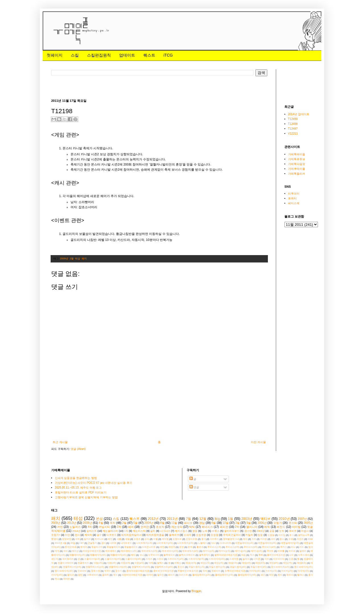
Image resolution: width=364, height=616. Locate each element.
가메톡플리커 (297, 174)
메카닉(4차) (257, 551)
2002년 (261, 531)
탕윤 (260, 535)
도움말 (271, 535)
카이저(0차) (255, 571)
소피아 (188, 535)
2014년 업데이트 (299, 114)
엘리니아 (252, 527)
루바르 (293, 531)
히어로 (67, 579)
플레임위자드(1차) (202, 575)
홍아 (311, 575)
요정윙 (215, 535)
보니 (142, 555)
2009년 (64, 259)
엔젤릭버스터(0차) (72, 567)
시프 (267, 559)
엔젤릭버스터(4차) (164, 567)
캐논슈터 (177, 527)
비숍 (243, 555)
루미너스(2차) (233, 547)
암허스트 (92, 531)
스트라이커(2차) (197, 559)
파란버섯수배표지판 (132, 575)
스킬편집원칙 (99, 55)
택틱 (192, 527)
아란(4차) (139, 563)
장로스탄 (96, 571)
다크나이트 (226, 543)
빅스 (252, 555)
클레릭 (106, 575)
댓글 (194, 487)
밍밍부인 (67, 539)
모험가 (278, 523)
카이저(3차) (303, 571)
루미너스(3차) (251, 547)
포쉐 (291, 539)
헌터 (280, 575)
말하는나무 (304, 535)
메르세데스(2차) (150, 551)
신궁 (291, 559)
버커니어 (99, 539)
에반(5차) (260, 563)
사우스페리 (304, 555)
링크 (311, 547)
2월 (72, 259)
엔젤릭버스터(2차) (118, 567)
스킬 (75, 55)
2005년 (308, 523)
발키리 (87, 539)
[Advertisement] (155, 87)
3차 (119, 527)
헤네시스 (207, 527)
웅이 (204, 539)
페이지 (171, 575)
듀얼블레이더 (113, 547)
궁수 (99, 535)
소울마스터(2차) (113, 559)
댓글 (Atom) (78, 449)
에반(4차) (247, 563)
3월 (237, 523)
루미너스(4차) (269, 547)
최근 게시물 (60, 442)
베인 (110, 539)
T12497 (293, 129)
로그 (291, 535)
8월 (162, 523)
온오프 (181, 567)
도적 (282, 531)
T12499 (293, 119)
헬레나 (301, 575)
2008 (310, 539)
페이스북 (294, 203)
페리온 (224, 527)
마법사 (305, 531)
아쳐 (151, 563)
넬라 (153, 531)
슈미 (147, 539)
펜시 (282, 539)
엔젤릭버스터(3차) (141, 567)
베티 (133, 555)
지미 (254, 539)
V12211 (293, 134)
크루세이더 (92, 575)
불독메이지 (169, 555)
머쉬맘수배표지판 (92, 551)
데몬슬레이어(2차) (267, 543)
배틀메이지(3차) (98, 555)
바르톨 (281, 551)
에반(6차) (274, 563)
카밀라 (249, 535)
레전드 (281, 527)
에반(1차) (205, 563)
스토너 (160, 559)
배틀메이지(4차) (119, 555)
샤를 (119, 539)
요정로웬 (201, 535)
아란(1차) (98, 563)
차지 (205, 571)
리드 (302, 547)
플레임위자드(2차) (224, 575)
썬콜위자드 (83, 563)
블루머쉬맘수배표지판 (226, 555)
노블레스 (202, 543)
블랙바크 (174, 535)
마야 (57, 551)
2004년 (149, 523)
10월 (226, 523)
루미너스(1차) (214, 547)
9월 (249, 523)
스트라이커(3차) (217, 559)
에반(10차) (191, 563)
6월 (214, 523)
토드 (115, 575)
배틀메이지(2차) (78, 555)
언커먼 (145, 527)
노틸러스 (75, 527)
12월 (203, 519)
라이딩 (282, 535)
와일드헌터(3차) (238, 567)
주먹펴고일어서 (232, 535)
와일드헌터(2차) (217, 567)
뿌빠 (261, 555)
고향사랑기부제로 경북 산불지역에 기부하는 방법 (86, 497)
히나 (57, 579)
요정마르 (177, 539)
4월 (101, 523)
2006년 (262, 523)
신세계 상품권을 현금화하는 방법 (76, 478)
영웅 (195, 531)
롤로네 (200, 547)
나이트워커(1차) (144, 543)
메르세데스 (111, 551)
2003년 (247, 519)
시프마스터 (279, 559)
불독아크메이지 (187, 555)
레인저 (172, 547)
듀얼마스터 (97, 547)
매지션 (75, 551)
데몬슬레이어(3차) (290, 543)
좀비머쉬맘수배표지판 (138, 571)
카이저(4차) (57, 575)
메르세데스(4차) (191, 551)
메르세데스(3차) (170, 551)
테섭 (78, 259)
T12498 (293, 124)
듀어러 (84, 547)
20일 (73, 543)
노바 (205, 531)
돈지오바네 (71, 547)
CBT (82, 543)
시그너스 (165, 531)
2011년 (172, 519)
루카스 (284, 547)
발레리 (303, 551)
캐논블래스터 (110, 531)
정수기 (119, 571)
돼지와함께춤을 (155, 535)
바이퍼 (292, 551)
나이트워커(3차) (185, 543)
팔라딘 (161, 575)
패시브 (188, 523)
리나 (293, 547)
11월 (174, 523)
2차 (237, 527)
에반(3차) (233, 563)
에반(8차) (302, 563)
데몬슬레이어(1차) (245, 543)
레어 (131, 527)
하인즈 (300, 539)
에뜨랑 (165, 539)
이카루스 (214, 539)
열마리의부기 (232, 531)
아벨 (156, 539)
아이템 (296, 527)
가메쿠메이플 (297, 169)
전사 (77, 535)
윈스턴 (248, 531)
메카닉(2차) (225, 551)
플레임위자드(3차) (247, 575)
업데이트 (127, 55)
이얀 (67, 535)
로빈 (181, 547)
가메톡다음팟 (297, 164)
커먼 (60, 527)
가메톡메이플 (297, 154)
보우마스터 (154, 555)
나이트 (113, 543)
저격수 (107, 571)
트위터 (292, 198)
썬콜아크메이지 (66, 563)
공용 (272, 531)
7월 (189, 519)
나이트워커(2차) (165, 543)
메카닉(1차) (209, 551)
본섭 (99, 519)
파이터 (150, 575)
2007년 (302, 519)
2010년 (284, 519)
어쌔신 (178, 563)
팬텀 (202, 523)
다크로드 (111, 535)
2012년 (153, 519)
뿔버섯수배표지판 (276, 555)
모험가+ (56, 535)
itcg (217, 519)
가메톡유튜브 (297, 159)
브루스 (216, 531)
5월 (136, 523)
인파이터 (82, 571)
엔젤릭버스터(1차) (95, 567)
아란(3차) (126, 563)
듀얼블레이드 (131, 547)
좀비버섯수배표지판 (164, 571)
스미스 (149, 559)
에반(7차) (288, 563)
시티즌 (257, 559)
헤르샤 (290, 575)
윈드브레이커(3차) (64, 571)
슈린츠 (137, 539)
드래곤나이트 (149, 547)
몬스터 (293, 523)
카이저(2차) (287, 571)
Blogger (197, 591)
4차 (90, 527)
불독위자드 (205, 555)
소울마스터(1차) (92, 559)
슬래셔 (246, 559)
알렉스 (160, 563)
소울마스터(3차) (133, 559)
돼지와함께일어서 (131, 535)
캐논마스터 (139, 531)
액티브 (265, 519)
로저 (190, 547)
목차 (113, 523)
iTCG (168, 55)
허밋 (271, 575)
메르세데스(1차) (129, 551)
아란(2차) (112, 563)
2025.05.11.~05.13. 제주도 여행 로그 (78, 488)
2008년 (87, 523)
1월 (230, 519)
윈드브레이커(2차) (303, 567)
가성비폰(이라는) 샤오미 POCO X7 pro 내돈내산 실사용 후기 (94, 483)
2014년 (76, 531)
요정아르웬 (191, 539)
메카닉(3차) (241, 551)
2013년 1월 (60, 543)
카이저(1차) (271, 571)
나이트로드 (126, 543)
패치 (84, 259)
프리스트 (183, 575)
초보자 (160, 527)
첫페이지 (55, 55)
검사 (104, 543)
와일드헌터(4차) (259, 567)
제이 (245, 539)
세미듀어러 (68, 559)
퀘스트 (149, 55)
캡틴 (80, 575)
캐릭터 (88, 535)
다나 (213, 543)
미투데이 (294, 194)
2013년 (72, 523)
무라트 (270, 551)
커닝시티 (104, 527)
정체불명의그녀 (231, 539)
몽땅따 (55, 539)
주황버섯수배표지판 (188, 571)
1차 (126, 531)
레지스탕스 (181, 531)
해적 (267, 527)
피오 (263, 575)
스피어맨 (234, 559)
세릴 (127, 539)
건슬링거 (92, 543)
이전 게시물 (258, 442)
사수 (291, 555)
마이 (66, 551)
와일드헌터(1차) (197, 567)
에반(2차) (219, 563)
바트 (78, 539)
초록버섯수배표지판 (235, 571)
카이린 (264, 539)
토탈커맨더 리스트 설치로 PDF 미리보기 (81, 492)
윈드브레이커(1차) (280, 567)
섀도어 (55, 559)
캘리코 (71, 575)
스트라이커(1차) (176, 559)
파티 (273, 539)
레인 (162, 547)
